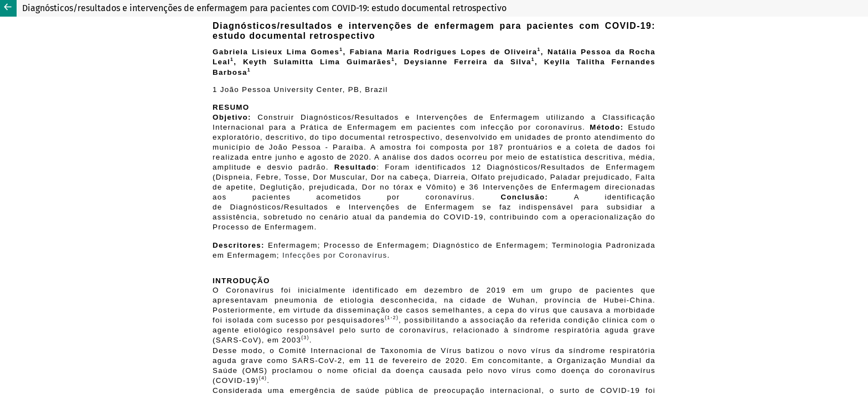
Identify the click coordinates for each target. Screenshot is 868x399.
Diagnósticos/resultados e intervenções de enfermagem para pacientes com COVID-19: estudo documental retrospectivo (264, 8)
